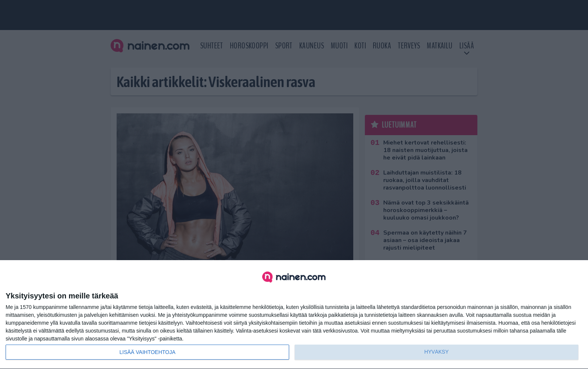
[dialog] (294, 315)
